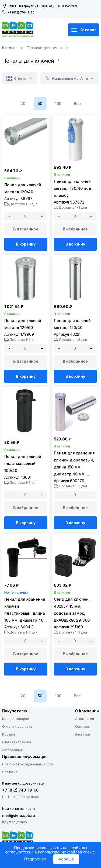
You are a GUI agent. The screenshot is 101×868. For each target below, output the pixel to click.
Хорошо (66, 859)
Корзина (9, 734)
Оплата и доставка (17, 727)
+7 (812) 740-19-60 (18, 12)
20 (23, 104)
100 (58, 104)
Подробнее (35, 859)
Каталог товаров (16, 719)
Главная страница (17, 742)
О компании (84, 719)
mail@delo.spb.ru (19, 815)
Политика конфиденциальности (27, 764)
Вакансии (82, 734)
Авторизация (12, 750)
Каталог (83, 30)
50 (40, 104)
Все (77, 104)
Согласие (10, 772)
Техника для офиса (45, 48)
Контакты (82, 727)
